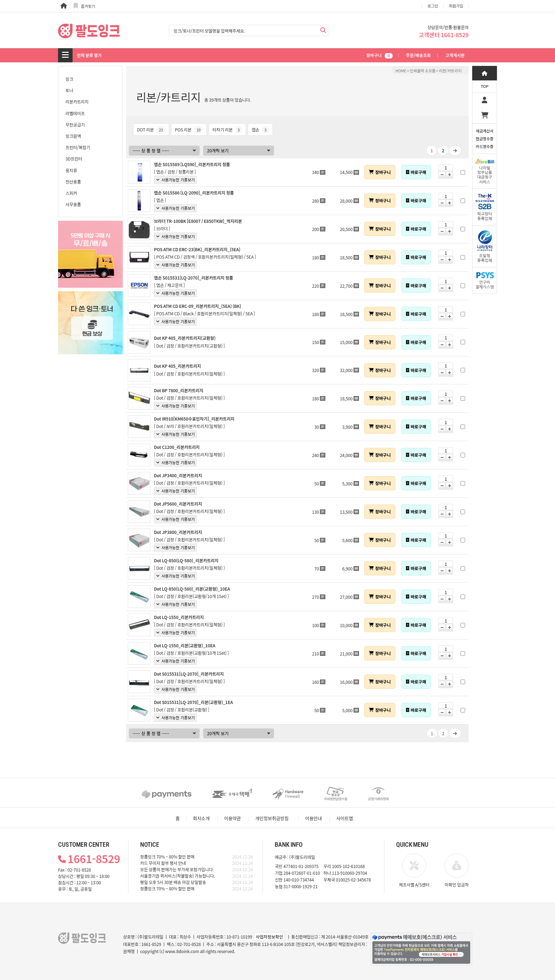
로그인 (433, 6)
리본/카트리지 (450, 71)
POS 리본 (189, 129)
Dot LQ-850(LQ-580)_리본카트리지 (186, 560)
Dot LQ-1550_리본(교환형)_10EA (185, 645)
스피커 (71, 193)
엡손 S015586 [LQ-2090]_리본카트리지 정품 (194, 193)
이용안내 (313, 818)
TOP (485, 86)
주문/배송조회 (418, 55)
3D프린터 (74, 159)
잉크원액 (73, 136)
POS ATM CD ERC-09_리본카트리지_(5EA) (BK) (198, 306)
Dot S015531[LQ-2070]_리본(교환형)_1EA (193, 702)
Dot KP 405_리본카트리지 (178, 366)
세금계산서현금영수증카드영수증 (485, 139)
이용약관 (232, 818)
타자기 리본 (227, 129)
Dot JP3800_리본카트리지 (178, 532)
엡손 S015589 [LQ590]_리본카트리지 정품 (192, 164)
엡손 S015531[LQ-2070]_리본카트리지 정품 (193, 278)
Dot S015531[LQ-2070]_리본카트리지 (189, 674)
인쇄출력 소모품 (423, 71)
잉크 (69, 79)
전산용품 (73, 182)
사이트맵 (345, 818)
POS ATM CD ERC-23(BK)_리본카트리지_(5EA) (197, 249)
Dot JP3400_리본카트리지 (178, 475)
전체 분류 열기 (89, 55)
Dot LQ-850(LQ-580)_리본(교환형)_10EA (192, 589)
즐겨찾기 (84, 6)
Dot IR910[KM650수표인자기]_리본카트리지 (194, 419)
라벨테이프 (75, 113)
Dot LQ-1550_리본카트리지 (179, 617)
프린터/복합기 (78, 147)
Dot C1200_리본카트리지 (177, 447)
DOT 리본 (151, 129)
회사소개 (201, 818)
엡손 (260, 129)
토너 (69, 90)
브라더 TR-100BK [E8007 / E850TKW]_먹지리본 (198, 221)
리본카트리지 (77, 102)
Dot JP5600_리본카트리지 (178, 504)
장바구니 (379, 55)
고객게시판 (455, 55)
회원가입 (456, 6)
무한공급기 (75, 125)
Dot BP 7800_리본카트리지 (179, 390)
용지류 (71, 170)
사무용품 (73, 204)
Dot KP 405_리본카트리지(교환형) (185, 338)
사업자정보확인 (269, 937)
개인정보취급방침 (272, 818)
